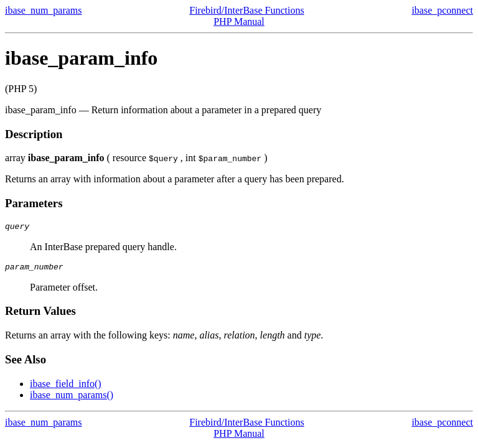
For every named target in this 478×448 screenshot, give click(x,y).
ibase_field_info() (66, 387)
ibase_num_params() (72, 399)
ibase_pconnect (442, 10)
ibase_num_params (44, 10)
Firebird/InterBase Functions (246, 10)
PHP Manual (239, 21)
